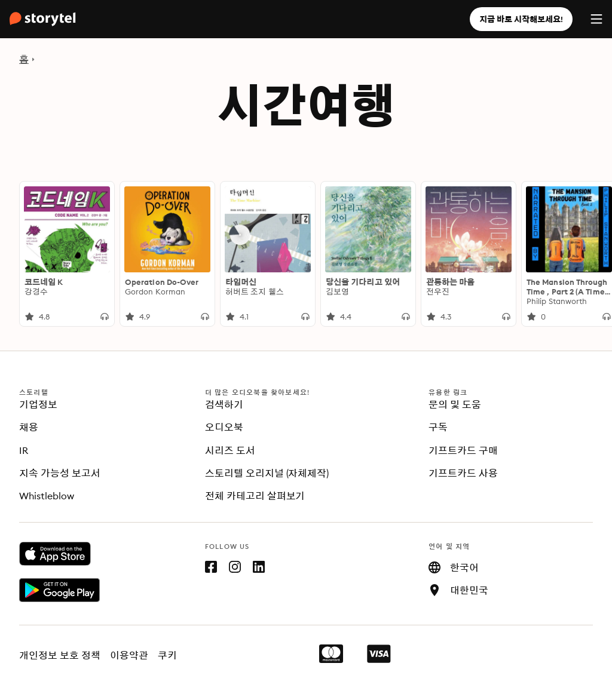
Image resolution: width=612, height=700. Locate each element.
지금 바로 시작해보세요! (521, 19)
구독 (438, 427)
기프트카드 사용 (463, 473)
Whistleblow (47, 496)
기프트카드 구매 (463, 450)
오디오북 (224, 427)
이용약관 (129, 655)
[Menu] (596, 19)
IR (24, 450)
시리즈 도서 (230, 450)
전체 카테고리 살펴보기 (255, 496)
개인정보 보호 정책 (60, 655)
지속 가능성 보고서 (60, 473)
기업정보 (38, 404)
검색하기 (224, 404)
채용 (29, 427)
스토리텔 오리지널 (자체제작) (267, 473)
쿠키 (167, 655)
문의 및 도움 (455, 404)
